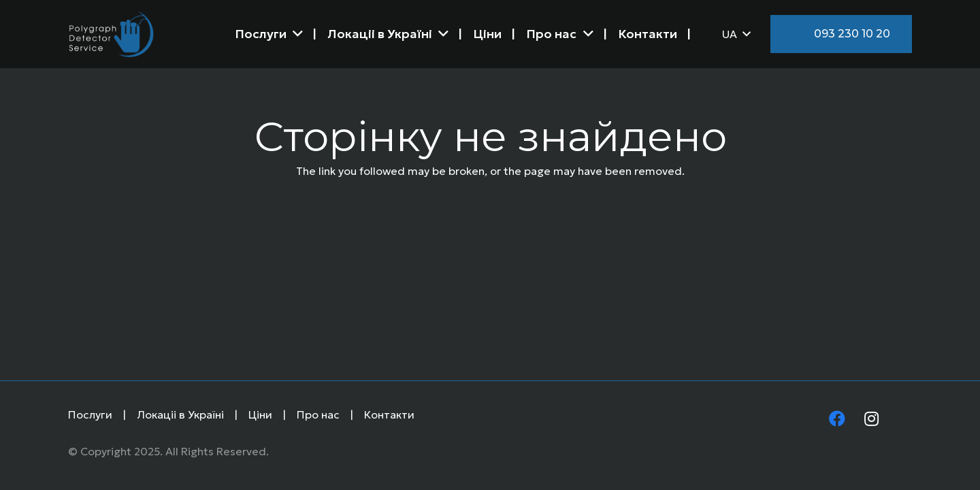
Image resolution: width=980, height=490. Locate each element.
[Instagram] (871, 420)
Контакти (389, 414)
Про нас (318, 414)
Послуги (90, 414)
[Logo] (111, 34)
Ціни (260, 414)
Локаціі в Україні (180, 414)
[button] (736, 34)
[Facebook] (837, 420)
